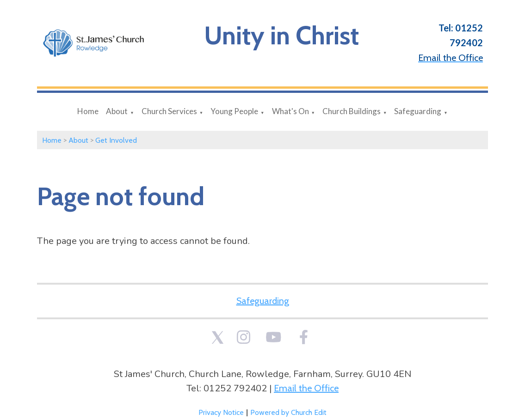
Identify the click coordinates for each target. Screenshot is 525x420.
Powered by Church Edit (288, 412)
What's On (290, 111)
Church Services (169, 111)
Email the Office (306, 388)
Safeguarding (418, 111)
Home (88, 111)
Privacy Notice (221, 412)
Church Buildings (352, 111)
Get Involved (116, 140)
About (117, 111)
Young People (234, 111)
